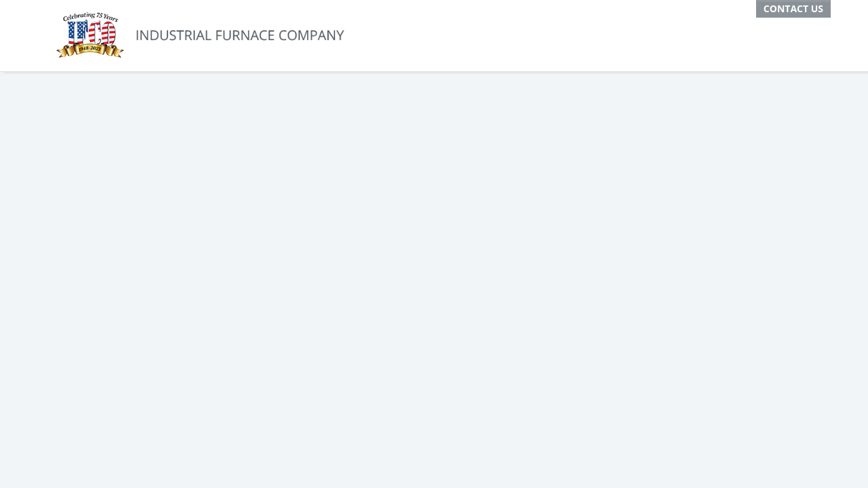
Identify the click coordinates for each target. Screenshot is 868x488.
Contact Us (793, 8)
